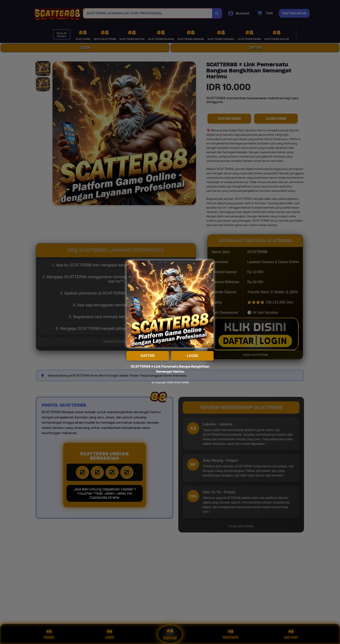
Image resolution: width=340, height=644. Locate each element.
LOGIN (192, 356)
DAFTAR (148, 356)
